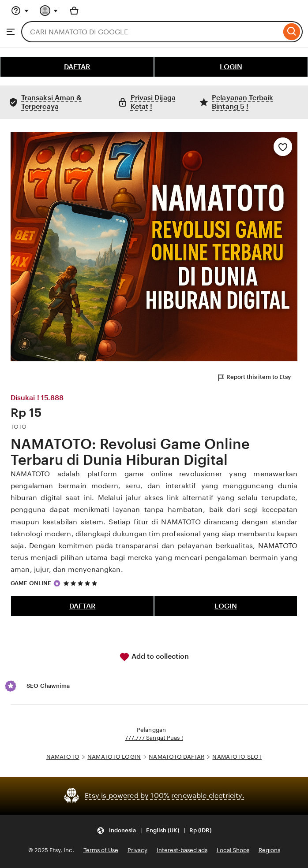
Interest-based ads (182, 850)
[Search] (292, 32)
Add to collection (154, 657)
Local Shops (233, 850)
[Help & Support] (20, 11)
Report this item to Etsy (254, 378)
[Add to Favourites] (283, 147)
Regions (269, 850)
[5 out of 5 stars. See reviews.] (82, 583)
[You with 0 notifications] (49, 11)
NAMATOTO (63, 757)
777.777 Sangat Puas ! (154, 738)
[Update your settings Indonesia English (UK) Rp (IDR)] (154, 831)
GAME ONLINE (31, 583)
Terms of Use (101, 850)
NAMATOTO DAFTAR (177, 757)
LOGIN (231, 67)
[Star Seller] (57, 583)
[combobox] (151, 32)
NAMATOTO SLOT (237, 757)
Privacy (137, 850)
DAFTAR (77, 67)
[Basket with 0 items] (74, 11)
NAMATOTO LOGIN (114, 757)
